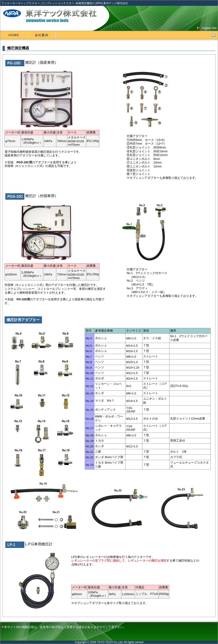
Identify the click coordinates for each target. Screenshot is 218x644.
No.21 (90, 452)
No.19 (90, 441)
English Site (209, 28)
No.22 (90, 457)
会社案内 (42, 35)
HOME (14, 35)
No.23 (90, 465)
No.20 (90, 446)
